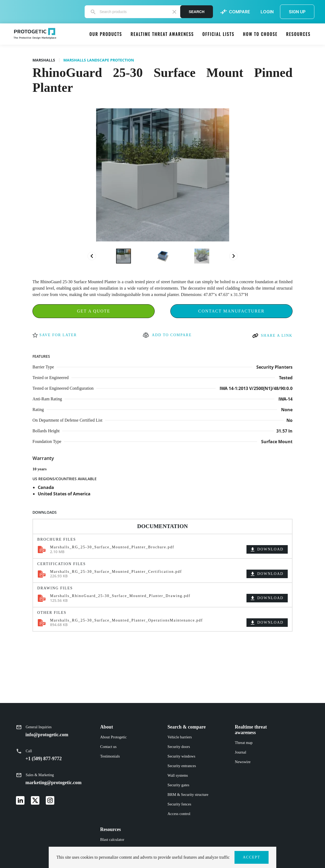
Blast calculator (112, 840)
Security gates (178, 785)
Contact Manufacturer (231, 311)
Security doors (179, 747)
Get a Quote (94, 311)
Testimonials (110, 756)
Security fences (179, 804)
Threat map (244, 743)
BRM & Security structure (188, 795)
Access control (179, 814)
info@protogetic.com (47, 735)
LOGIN (267, 12)
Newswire (243, 762)
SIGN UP (297, 12)
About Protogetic (113, 737)
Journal (240, 752)
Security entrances (182, 766)
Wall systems (178, 775)
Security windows (181, 756)
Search (197, 12)
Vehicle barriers (180, 737)
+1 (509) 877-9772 (44, 759)
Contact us (108, 747)
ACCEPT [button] (252, 857)
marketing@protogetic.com (54, 783)
